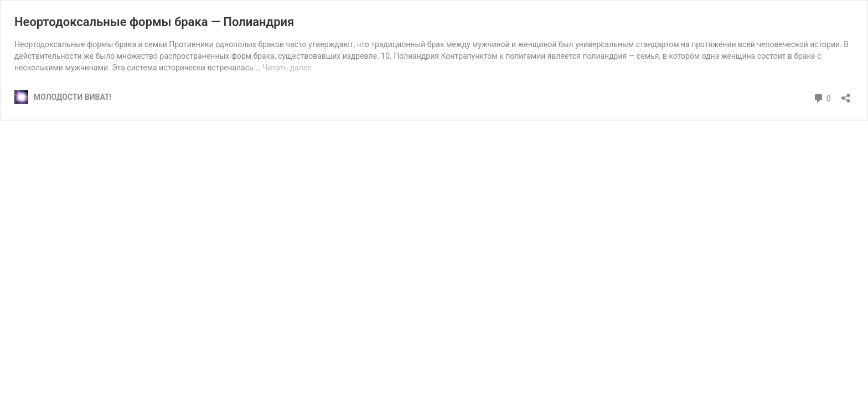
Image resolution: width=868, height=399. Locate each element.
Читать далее (287, 68)
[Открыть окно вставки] (846, 94)
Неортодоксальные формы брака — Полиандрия (154, 22)
